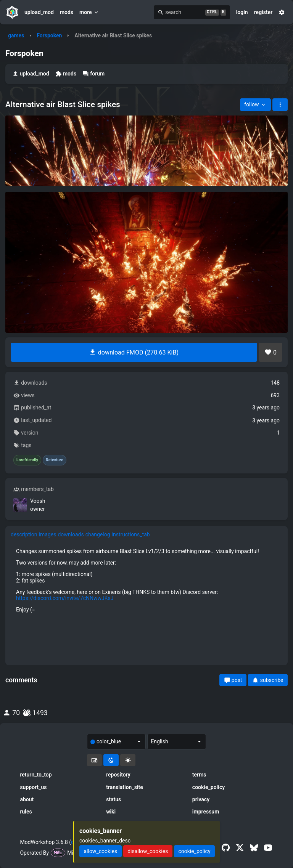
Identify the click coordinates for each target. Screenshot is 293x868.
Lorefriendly (27, 460)
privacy (201, 799)
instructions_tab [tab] (131, 534)
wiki (111, 812)
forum (93, 74)
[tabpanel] (146, 580)
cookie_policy (208, 787)
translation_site (125, 787)
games (16, 35)
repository (118, 775)
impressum (206, 812)
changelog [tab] (98, 534)
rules (26, 812)
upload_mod (39, 12)
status (113, 799)
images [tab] (48, 534)
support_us (33, 787)
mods (67, 12)
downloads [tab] (71, 534)
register (263, 12)
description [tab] (24, 534)
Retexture (55, 460)
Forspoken (49, 35)
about (27, 799)
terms (199, 775)
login (242, 12)
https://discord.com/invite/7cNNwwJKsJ (65, 598)
